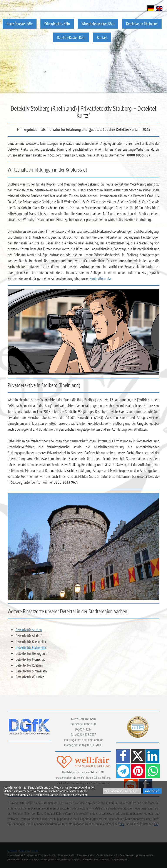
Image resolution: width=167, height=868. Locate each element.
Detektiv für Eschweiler (31, 647)
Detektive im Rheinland (142, 24)
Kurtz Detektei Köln (20, 24)
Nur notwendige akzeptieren (122, 791)
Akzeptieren (152, 791)
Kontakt (102, 37)
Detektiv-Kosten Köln (71, 37)
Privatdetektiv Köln (57, 24)
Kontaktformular (101, 278)
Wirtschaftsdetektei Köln (98, 24)
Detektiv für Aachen (29, 630)
